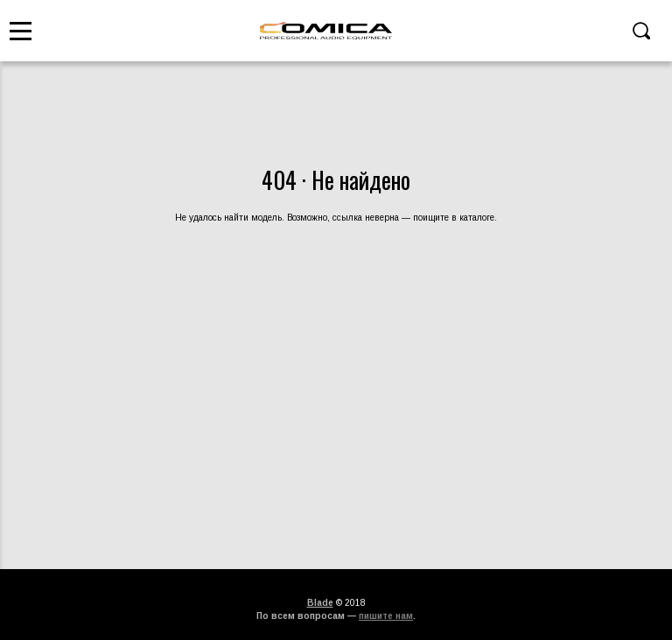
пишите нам (386, 616)
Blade (320, 603)
